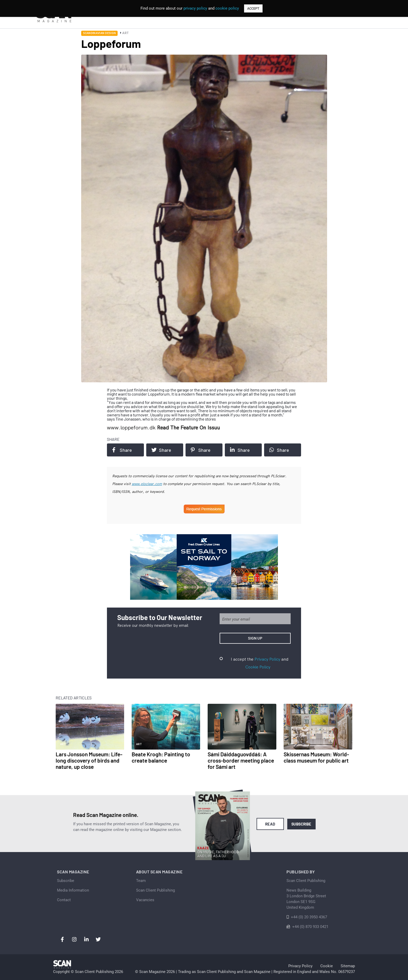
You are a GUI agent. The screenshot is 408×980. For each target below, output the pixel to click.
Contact (64, 900)
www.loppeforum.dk (132, 427)
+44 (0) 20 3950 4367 (309, 917)
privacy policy (195, 8)
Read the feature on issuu (188, 427)
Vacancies (145, 900)
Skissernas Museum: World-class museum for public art (316, 757)
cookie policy (227, 8)
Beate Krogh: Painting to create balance (161, 757)
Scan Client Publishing (155, 890)
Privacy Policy (267, 659)
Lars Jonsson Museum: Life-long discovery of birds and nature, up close (89, 760)
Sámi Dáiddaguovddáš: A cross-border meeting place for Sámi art (241, 760)
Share (122, 450)
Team (141, 881)
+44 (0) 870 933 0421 (310, 927)
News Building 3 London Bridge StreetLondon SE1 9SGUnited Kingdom (306, 899)
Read (270, 824)
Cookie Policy (258, 667)
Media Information (73, 890)
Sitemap (348, 966)
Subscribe (301, 824)
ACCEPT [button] (253, 8)
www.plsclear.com (147, 484)
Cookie (327, 966)
